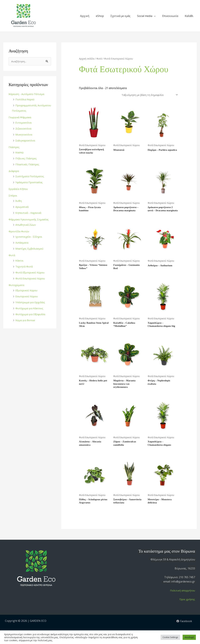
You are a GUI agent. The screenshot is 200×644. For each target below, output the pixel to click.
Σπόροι (13, 196)
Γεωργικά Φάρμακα (21, 117)
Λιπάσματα (22, 243)
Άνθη (19, 201)
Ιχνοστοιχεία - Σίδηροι (30, 237)
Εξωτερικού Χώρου (28, 290)
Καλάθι (189, 16)
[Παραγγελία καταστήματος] (148, 95)
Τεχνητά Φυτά (24, 267)
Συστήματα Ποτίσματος (30, 176)
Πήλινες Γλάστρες (27, 159)
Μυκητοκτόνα (24, 135)
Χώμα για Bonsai (26, 320)
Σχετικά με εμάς (120, 16)
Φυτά (12, 255)
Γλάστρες (14, 147)
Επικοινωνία (170, 16)
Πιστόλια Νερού (26, 99)
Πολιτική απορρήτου (182, 598)
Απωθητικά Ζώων (26, 225)
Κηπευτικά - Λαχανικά (29, 213)
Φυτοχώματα (17, 285)
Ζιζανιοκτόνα (24, 129)
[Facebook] (184, 629)
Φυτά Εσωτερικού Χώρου (31, 279)
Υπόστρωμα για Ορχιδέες (31, 302)
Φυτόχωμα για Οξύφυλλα (31, 314)
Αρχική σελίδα (87, 59)
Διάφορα (14, 171)
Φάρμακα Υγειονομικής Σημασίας (29, 220)
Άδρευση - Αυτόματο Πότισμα (27, 94)
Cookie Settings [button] (170, 637)
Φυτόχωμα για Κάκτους (30, 308)
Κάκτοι (20, 261)
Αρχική (85, 16)
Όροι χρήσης (187, 607)
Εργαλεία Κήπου (19, 189)
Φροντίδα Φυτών (20, 231)
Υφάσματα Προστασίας (30, 182)
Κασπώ (20, 153)
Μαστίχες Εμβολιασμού (30, 249)
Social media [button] (145, 16)
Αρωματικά (22, 207)
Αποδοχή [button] (189, 637)
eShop (100, 16)
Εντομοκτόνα (24, 123)
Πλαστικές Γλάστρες (28, 164)
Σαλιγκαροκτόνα (26, 141)
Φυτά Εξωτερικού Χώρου (31, 273)
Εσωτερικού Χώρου (28, 296)
